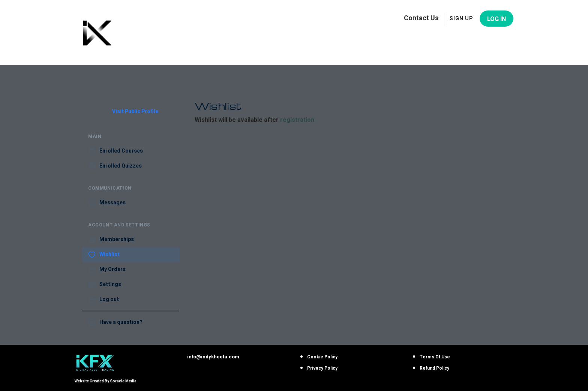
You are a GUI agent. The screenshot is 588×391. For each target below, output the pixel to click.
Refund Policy (434, 368)
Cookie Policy (322, 357)
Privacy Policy (322, 368)
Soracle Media (123, 381)
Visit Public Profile (135, 112)
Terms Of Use (435, 357)
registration (297, 120)
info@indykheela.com (213, 357)
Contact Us (421, 18)
